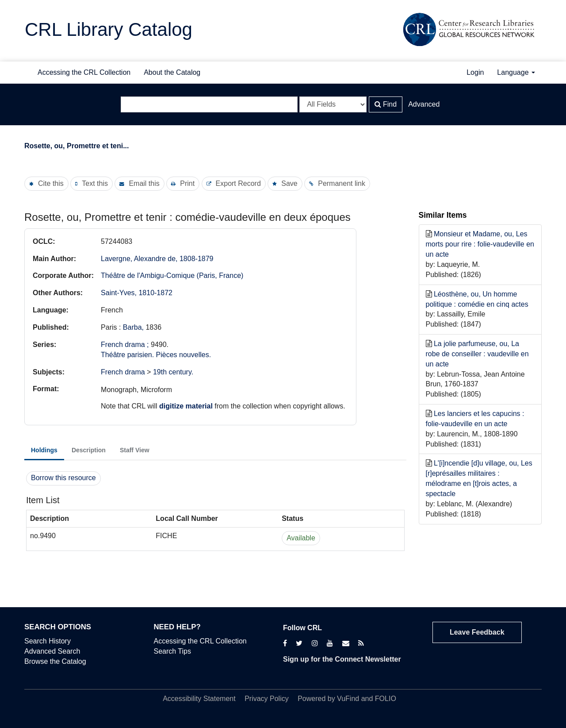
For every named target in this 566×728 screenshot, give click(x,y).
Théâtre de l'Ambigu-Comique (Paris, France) (172, 275)
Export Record (238, 183)
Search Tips (172, 651)
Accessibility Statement (199, 699)
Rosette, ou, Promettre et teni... (76, 146)
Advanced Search (52, 651)
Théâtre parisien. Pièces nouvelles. (156, 355)
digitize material (186, 406)
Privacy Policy (267, 699)
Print (187, 183)
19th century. (173, 372)
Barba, (134, 327)
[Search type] (333, 104)
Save (289, 183)
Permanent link (342, 183)
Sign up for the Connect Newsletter (342, 659)
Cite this (51, 183)
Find (386, 104)
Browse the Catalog (55, 661)
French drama (123, 372)
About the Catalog (172, 72)
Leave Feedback (477, 632)
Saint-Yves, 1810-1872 (137, 293)
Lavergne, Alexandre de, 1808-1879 (157, 259)
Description (89, 450)
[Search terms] (209, 104)
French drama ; (125, 345)
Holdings (44, 450)
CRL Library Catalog (109, 29)
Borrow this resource (63, 478)
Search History (48, 641)
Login (475, 72)
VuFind (348, 699)
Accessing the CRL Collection (84, 72)
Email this (144, 183)
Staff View (135, 450)
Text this (95, 183)
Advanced (424, 104)
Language (516, 72)
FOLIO (386, 699)
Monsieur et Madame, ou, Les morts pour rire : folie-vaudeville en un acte (480, 244)
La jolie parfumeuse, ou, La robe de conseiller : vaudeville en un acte (477, 354)
